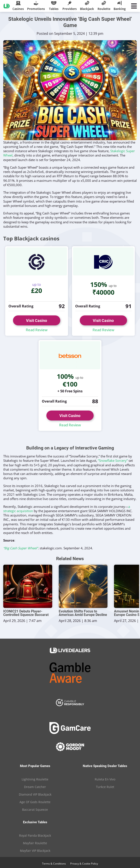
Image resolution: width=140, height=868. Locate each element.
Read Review (37, 330)
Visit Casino (37, 321)
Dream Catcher (35, 787)
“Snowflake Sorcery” (113, 460)
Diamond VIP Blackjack (35, 794)
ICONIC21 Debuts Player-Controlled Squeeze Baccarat (26, 613)
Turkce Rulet (105, 787)
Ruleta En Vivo (105, 779)
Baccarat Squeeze (35, 810)
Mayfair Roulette (35, 843)
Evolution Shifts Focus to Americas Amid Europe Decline (83, 613)
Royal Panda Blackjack (35, 835)
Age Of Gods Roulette (35, 802)
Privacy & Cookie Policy (84, 864)
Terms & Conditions (54, 864)
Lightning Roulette (35, 779)
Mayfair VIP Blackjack (35, 851)
